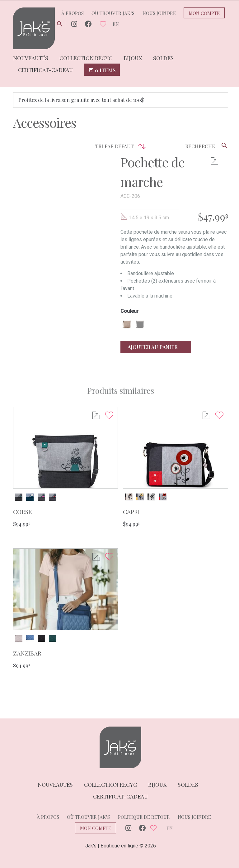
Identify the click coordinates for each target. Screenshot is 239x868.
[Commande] (91, 146)
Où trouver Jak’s (113, 13)
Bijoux (133, 57)
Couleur (129, 311)
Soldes (163, 57)
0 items (102, 70)
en (116, 24)
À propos (73, 13)
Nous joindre (159, 13)
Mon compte (204, 13)
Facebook (88, 24)
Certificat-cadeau (45, 69)
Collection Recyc (86, 57)
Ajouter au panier (156, 347)
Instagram (74, 24)
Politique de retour (144, 817)
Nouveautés (31, 57)
